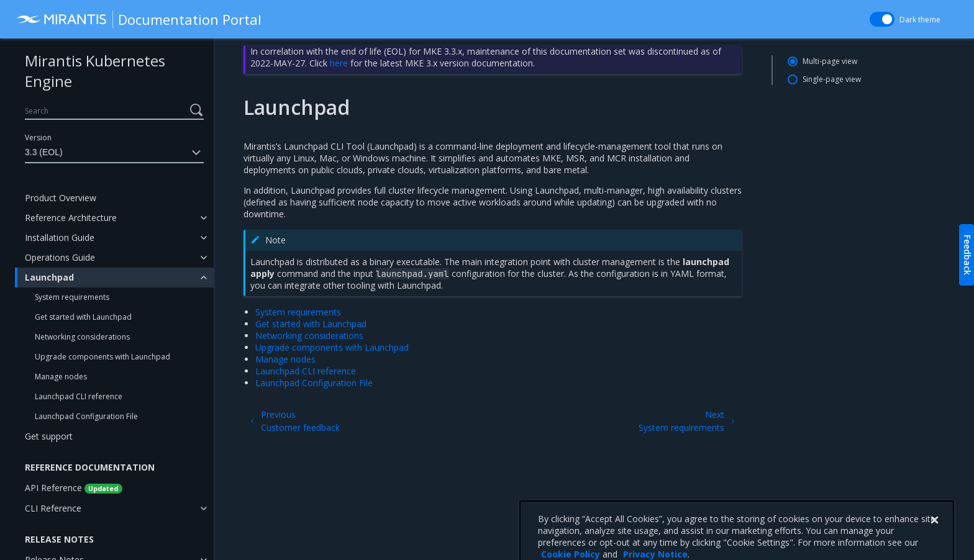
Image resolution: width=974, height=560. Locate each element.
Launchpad (49, 277)
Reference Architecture (71, 218)
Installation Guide (60, 237)
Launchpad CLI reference (79, 396)
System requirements (72, 297)
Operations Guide (60, 257)
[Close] (934, 541)
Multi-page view (830, 61)
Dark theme (920, 20)
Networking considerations (82, 337)
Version (38, 138)
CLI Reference (53, 508)
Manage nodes (61, 377)
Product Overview (61, 198)
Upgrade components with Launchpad (102, 357)
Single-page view (832, 79)
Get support (49, 436)
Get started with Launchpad (83, 317)
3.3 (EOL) (114, 153)
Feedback (967, 255)
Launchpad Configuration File (86, 416)
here (339, 63)
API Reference (74, 488)
